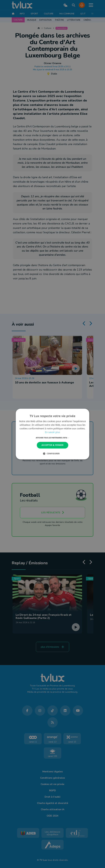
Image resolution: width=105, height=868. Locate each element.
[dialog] (53, 434)
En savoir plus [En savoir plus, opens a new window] (52, 432)
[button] (53, 438)
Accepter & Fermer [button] (53, 445)
